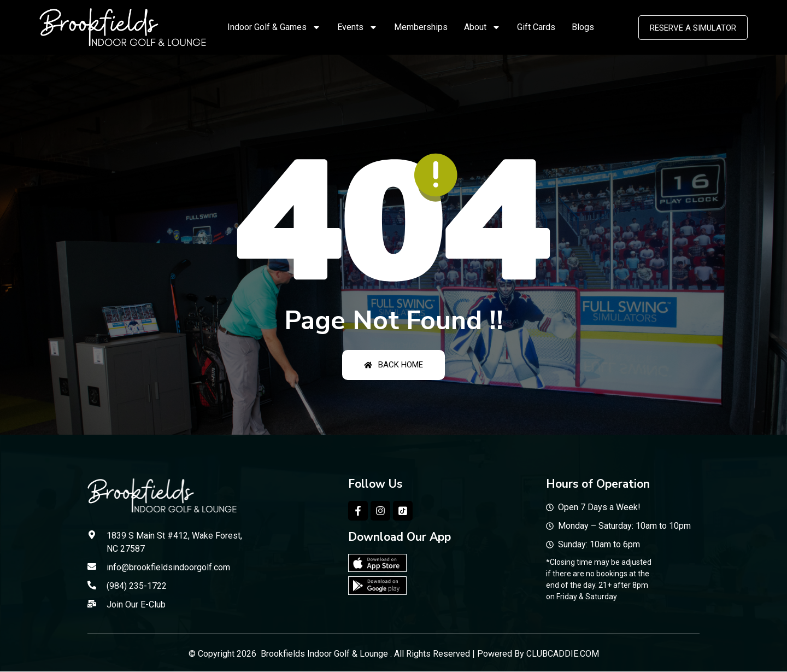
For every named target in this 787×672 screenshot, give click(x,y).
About (482, 27)
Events (357, 27)
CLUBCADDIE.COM (563, 654)
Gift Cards (536, 27)
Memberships (421, 27)
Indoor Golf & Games (274, 27)
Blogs (583, 27)
